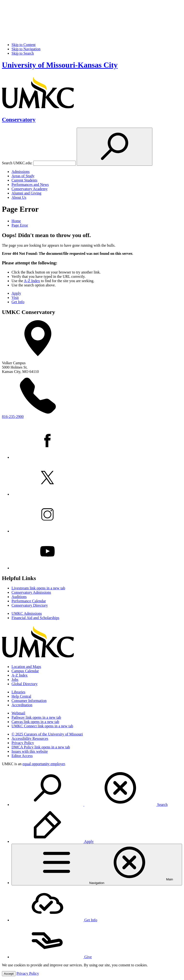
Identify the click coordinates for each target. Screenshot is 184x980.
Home (16, 221)
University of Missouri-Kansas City (60, 65)
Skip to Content (23, 45)
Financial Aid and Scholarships (35, 618)
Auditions (19, 597)
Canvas (35, 722)
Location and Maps (26, 667)
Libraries (18, 692)
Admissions (21, 172)
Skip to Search (23, 53)
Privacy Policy (23, 743)
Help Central (21, 696)
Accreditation (22, 705)
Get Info (18, 302)
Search (90, 805)
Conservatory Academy (30, 189)
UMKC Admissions (27, 613)
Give (52, 957)
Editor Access (22, 756)
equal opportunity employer (44, 764)
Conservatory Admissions (31, 592)
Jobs (15, 680)
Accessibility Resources (30, 738)
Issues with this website (30, 751)
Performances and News (30, 185)
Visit (15, 298)
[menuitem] (97, 788)
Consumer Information (29, 701)
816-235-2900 (13, 417)
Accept (9, 974)
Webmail (18, 713)
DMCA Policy (41, 747)
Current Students (24, 180)
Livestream (38, 588)
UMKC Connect (42, 726)
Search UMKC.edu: (17, 163)
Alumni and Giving (26, 193)
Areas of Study (23, 176)
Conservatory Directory (30, 605)
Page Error (20, 225)
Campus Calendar (25, 671)
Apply (16, 293)
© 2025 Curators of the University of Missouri (47, 734)
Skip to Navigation (26, 49)
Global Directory (25, 684)
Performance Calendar (29, 601)
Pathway (36, 717)
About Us (19, 197)
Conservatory (19, 120)
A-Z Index (32, 281)
